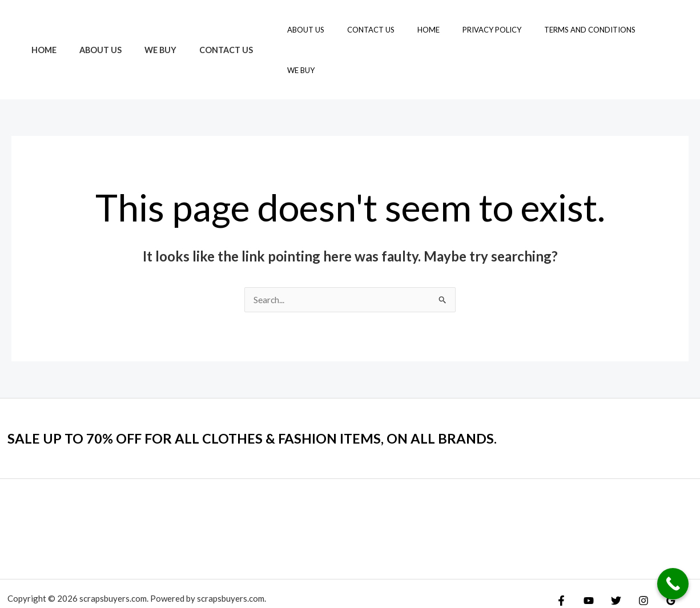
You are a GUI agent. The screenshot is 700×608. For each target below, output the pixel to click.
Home (41, 29)
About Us (91, 29)
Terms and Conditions (585, 30)
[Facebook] (561, 561)
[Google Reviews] (659, 561)
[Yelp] (684, 561)
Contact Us (204, 29)
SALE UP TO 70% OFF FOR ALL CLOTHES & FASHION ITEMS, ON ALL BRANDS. (273, 398)
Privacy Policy (495, 30)
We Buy (144, 29)
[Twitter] (610, 561)
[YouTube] (586, 561)
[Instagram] (635, 561)
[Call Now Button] (673, 584)
